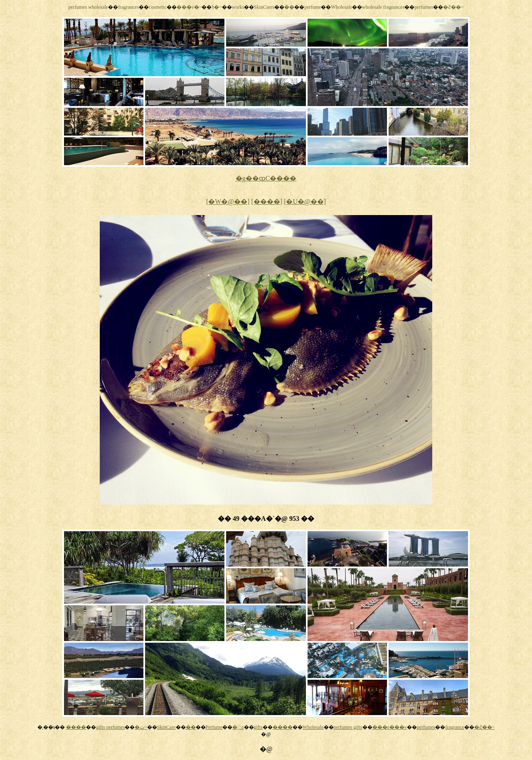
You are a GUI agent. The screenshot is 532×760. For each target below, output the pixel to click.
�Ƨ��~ (453, 7)
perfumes (424, 7)
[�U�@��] (305, 202)
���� (76, 727)
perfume (313, 7)
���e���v (390, 727)
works (238, 7)
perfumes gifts (348, 727)
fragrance (454, 727)
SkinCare (166, 727)
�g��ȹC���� (266, 178)
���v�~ (189, 7)
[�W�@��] (228, 202)
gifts (258, 727)
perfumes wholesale (88, 7)
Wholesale (341, 7)
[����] (267, 202)
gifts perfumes (110, 727)
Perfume (214, 727)
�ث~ (141, 727)
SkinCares (264, 7)
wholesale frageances (383, 7)
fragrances (128, 7)
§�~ (217, 7)
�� (289, 7)
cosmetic (158, 7)
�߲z (238, 727)
